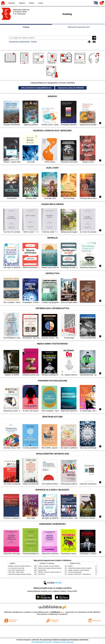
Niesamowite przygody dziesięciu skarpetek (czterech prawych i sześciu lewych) (30, 574)
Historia (22, 3)
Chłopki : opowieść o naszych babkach (49, 566)
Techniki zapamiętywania (75, 572)
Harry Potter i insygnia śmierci (16, 570)
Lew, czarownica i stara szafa (16, 568)
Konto (41, 3)
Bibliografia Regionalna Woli (79, 27)
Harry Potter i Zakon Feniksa (16, 572)
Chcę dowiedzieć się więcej (41, 642)
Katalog (26, 27)
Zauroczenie (42, 574)
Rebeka (70, 566)
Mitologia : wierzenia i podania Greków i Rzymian (22, 566)
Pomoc (32, 3)
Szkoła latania (42, 570)
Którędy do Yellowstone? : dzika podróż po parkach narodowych (86, 574)
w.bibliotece (57, 612)
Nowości (12, 3)
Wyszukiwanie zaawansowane (19, 42)
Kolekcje (34, 42)
